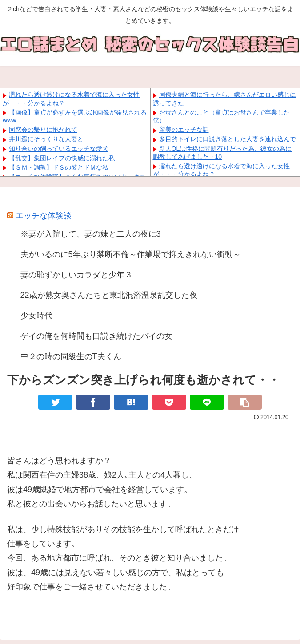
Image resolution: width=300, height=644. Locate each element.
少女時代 (36, 316)
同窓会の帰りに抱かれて (43, 130)
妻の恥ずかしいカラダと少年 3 (76, 275)
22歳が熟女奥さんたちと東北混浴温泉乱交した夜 (109, 295)
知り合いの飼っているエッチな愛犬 (59, 149)
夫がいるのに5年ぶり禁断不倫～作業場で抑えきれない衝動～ (131, 254)
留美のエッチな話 (184, 130)
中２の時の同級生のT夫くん (71, 356)
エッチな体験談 (44, 216)
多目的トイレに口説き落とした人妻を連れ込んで (228, 139)
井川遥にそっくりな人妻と (46, 139)
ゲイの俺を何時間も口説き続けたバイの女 (96, 336)
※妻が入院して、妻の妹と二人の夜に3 (91, 234)
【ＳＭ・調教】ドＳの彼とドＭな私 (59, 167)
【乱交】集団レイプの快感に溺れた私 (62, 158)
